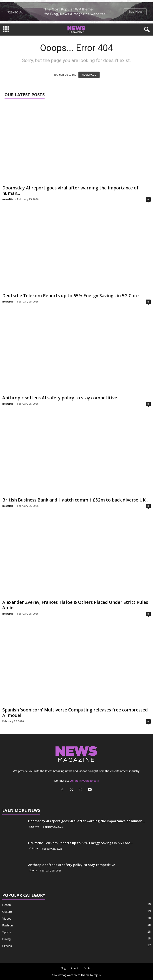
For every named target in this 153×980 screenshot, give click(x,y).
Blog (63, 968)
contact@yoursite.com (84, 781)
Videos (7, 919)
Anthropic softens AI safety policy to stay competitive (60, 398)
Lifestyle (34, 827)
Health (7, 905)
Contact (88, 968)
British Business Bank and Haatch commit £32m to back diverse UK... (75, 500)
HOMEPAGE (89, 75)
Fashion (8, 925)
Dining (6, 939)
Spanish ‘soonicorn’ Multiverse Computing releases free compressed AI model (75, 713)
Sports (33, 870)
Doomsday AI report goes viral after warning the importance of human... (70, 191)
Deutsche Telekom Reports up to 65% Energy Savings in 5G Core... (72, 296)
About (75, 968)
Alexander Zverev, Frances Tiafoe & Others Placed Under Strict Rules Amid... (75, 605)
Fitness (7, 946)
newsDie (8, 199)
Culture (34, 848)
